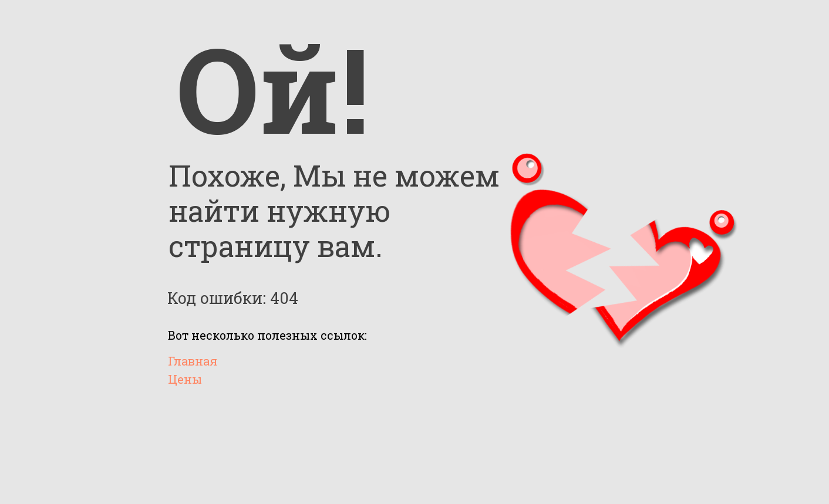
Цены (185, 379)
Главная (193, 361)
